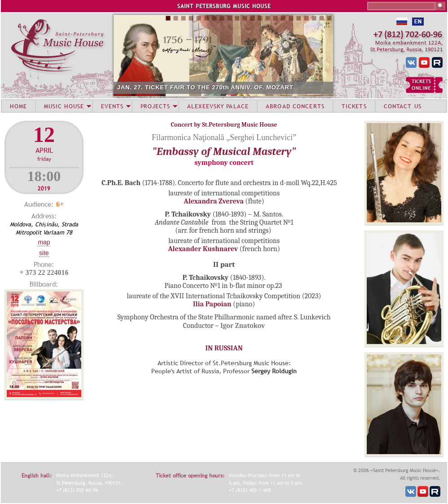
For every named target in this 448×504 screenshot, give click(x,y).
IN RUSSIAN (224, 348)
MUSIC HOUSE (64, 106)
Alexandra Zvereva (214, 201)
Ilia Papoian (212, 304)
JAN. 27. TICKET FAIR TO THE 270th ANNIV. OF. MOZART (205, 87)
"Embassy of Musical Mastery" (224, 151)
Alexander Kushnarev (203, 249)
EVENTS (112, 106)
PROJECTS (156, 106)
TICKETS (354, 106)
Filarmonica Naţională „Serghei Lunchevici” (224, 137)
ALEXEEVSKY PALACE (218, 106)
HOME (18, 106)
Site (44, 253)
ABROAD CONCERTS (295, 106)
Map (44, 242)
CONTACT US (403, 106)
